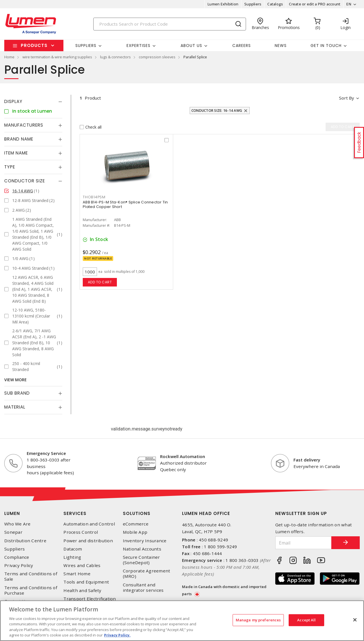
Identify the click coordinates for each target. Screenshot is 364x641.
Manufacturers (24, 125)
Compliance (17, 557)
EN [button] (349, 4)
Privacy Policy (19, 565)
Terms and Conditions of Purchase (31, 590)
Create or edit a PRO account (315, 4)
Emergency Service (46, 453)
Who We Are (17, 524)
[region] (182, 621)
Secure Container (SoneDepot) (141, 560)
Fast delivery (307, 460)
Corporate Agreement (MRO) (147, 574)
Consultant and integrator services (143, 588)
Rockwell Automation (183, 456)
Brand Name (19, 139)
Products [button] (34, 45)
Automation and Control (89, 524)
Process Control (81, 532)
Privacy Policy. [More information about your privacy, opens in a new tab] (117, 635)
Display (13, 101)
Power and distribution (88, 541)
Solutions (137, 513)
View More (15, 380)
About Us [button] (191, 46)
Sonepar (13, 532)
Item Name (16, 153)
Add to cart (100, 282)
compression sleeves (157, 57)
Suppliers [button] (86, 46)
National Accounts (142, 549)
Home (9, 57)
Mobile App (135, 532)
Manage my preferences (258, 620)
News (281, 46)
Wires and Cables (82, 565)
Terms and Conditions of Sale (31, 576)
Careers (242, 46)
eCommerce (136, 524)
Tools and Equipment (86, 582)
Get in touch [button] (326, 46)
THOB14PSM (94, 197)
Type (10, 167)
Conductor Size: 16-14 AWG (217, 111)
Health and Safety (82, 590)
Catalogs (275, 4)
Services (75, 513)
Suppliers (253, 4)
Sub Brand (17, 393)
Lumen (12, 513)
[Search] (170, 24)
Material (15, 407)
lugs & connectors (115, 57)
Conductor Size (25, 181)
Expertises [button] (138, 46)
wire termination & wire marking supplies (57, 57)
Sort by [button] (347, 98)
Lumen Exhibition (223, 4)
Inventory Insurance (145, 541)
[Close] (355, 620)
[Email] (304, 543)
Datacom (73, 549)
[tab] (33, 102)
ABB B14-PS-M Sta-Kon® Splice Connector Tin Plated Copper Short (125, 204)
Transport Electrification (90, 599)
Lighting (72, 557)
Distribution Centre (25, 541)
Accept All (306, 620)
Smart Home (77, 574)
